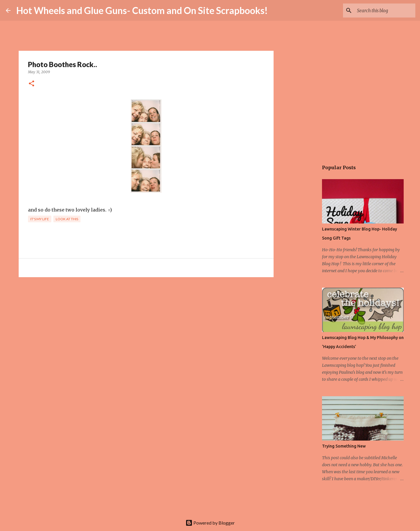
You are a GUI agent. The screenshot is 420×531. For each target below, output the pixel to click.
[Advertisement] (146, 327)
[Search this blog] (385, 11)
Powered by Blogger (210, 523)
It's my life (40, 219)
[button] (32, 84)
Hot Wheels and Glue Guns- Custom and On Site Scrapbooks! (142, 10)
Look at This (67, 219)
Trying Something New (344, 446)
